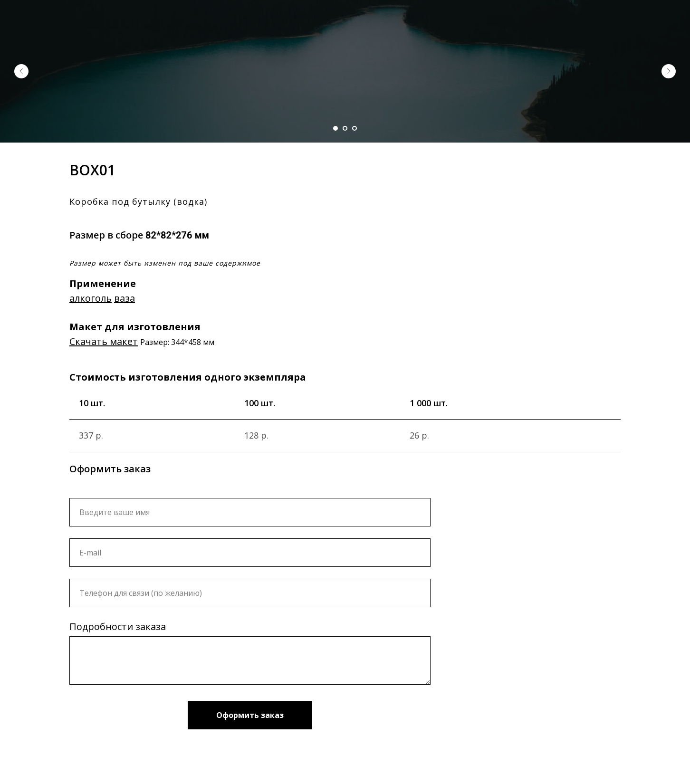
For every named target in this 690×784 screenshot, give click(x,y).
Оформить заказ (250, 715)
